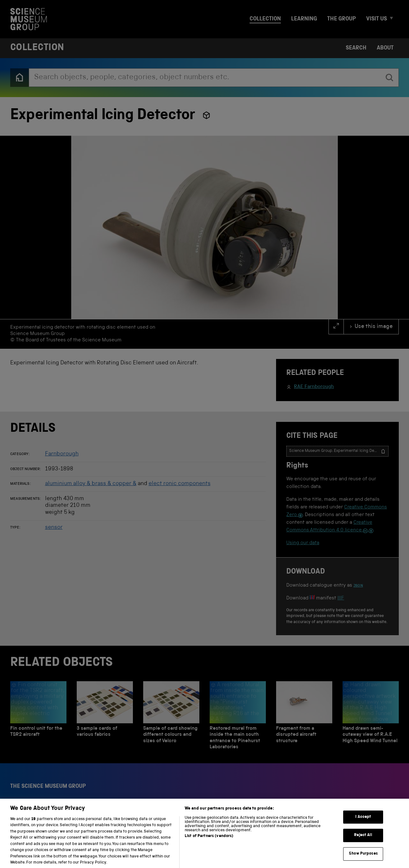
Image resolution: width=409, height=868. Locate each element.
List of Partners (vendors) (209, 843)
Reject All (363, 842)
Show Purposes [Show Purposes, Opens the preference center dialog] (363, 860)
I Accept (363, 823)
